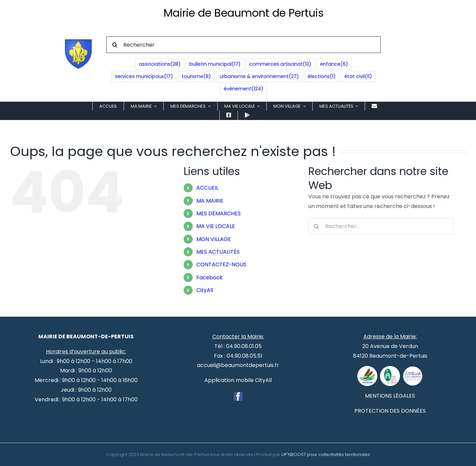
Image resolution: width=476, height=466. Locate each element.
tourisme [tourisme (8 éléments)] (196, 76)
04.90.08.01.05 (244, 346)
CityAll (205, 290)
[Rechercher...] (381, 226)
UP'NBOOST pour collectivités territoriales (326, 454)
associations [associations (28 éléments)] (160, 64)
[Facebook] (238, 396)
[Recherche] (115, 45)
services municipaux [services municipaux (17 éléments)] (144, 76)
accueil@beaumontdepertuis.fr (238, 365)
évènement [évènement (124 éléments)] (243, 89)
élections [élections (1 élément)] (322, 76)
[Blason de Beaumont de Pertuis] (78, 42)
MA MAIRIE (210, 201)
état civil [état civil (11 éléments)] (358, 76)
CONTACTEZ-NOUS (221, 264)
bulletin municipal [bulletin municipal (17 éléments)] (215, 64)
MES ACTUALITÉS (218, 252)
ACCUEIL (207, 188)
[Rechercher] (243, 45)
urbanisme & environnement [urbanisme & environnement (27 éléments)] (259, 76)
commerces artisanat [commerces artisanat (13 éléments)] (280, 64)
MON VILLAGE (214, 239)
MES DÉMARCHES (218, 213)
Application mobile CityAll (238, 380)
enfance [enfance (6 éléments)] (334, 64)
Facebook (209, 277)
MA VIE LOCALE (216, 226)
